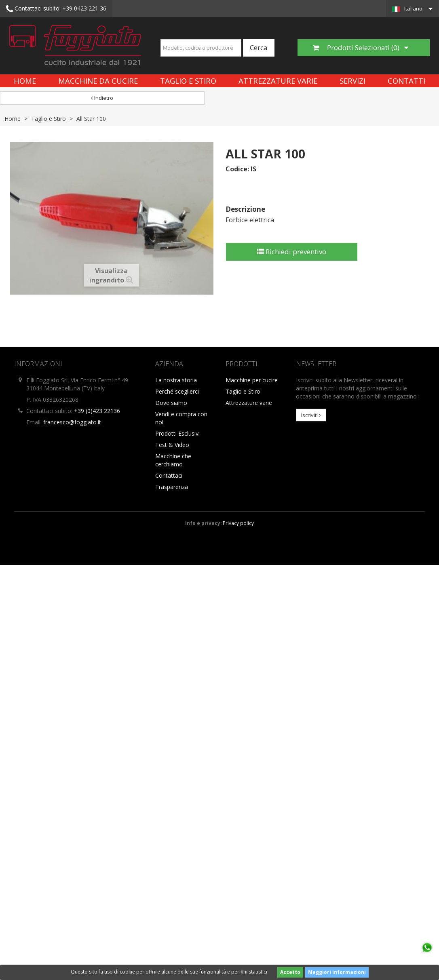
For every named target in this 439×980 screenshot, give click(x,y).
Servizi (352, 81)
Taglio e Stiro (188, 81)
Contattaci (169, 475)
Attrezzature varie (278, 81)
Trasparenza (172, 487)
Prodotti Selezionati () (361, 47)
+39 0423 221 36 (56, 9)
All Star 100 (91, 119)
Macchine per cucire (252, 380)
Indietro (102, 98)
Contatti (406, 81)
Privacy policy (238, 523)
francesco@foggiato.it (72, 422)
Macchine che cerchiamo (173, 460)
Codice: (237, 169)
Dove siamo (171, 403)
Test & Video (172, 445)
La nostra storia (176, 380)
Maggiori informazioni (337, 972)
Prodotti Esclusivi (177, 433)
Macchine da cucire (98, 81)
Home (25, 81)
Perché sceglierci (177, 391)
